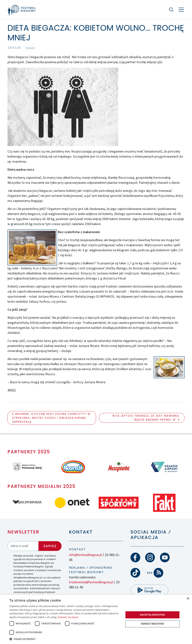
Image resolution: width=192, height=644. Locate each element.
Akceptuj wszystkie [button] (153, 615)
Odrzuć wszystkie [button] (152, 624)
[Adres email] (23, 546)
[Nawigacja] (181, 10)
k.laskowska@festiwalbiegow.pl (91, 582)
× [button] (188, 599)
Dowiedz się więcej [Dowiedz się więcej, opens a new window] (68, 617)
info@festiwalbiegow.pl (85, 555)
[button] (65, 639)
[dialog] (96, 619)
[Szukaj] (171, 10)
